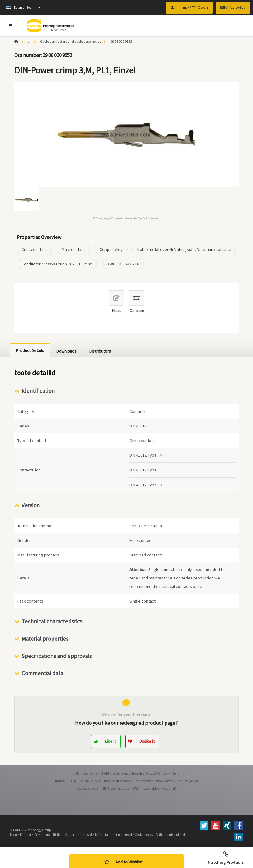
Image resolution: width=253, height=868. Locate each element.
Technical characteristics (52, 621)
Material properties (45, 639)
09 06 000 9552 (121, 41)
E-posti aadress (120, 781)
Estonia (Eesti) (20, 8)
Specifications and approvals (57, 656)
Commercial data (42, 673)
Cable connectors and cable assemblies (70, 41)
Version (31, 505)
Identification (38, 391)
